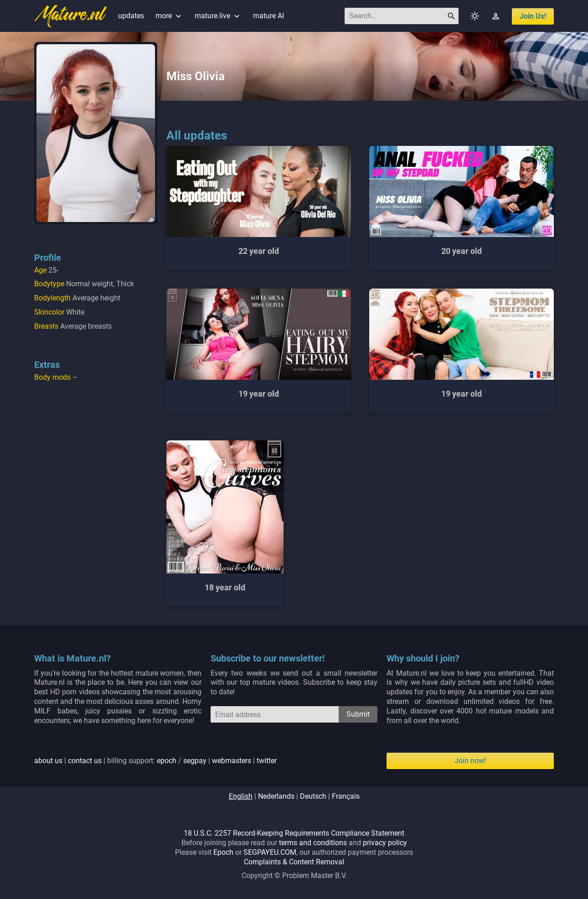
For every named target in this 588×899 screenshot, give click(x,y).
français (346, 796)
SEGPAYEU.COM (270, 852)
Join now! (470, 761)
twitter (267, 761)
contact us (85, 761)
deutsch (313, 796)
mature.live (218, 16)
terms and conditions (313, 843)
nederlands (276, 796)
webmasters (232, 761)
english (241, 796)
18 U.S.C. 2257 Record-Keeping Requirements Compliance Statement (294, 833)
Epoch (223, 852)
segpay (195, 761)
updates (131, 16)
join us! (533, 16)
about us (48, 761)
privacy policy (385, 843)
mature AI (268, 16)
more (169, 16)
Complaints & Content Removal (294, 862)
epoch (167, 761)
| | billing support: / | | (155, 761)
